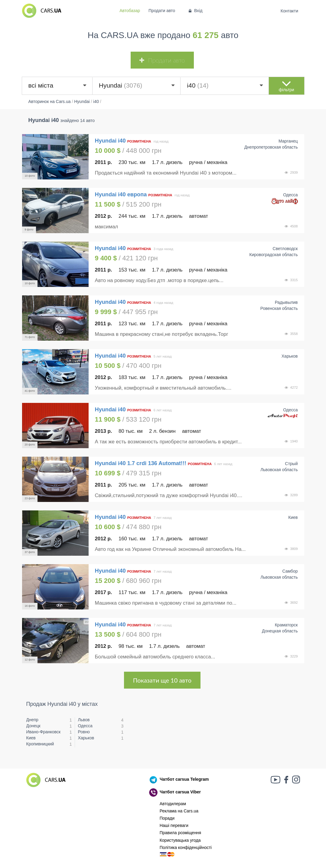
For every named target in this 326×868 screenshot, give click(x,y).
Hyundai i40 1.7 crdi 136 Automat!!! (141, 463)
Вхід (195, 11)
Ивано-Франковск (44, 732)
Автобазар (130, 11)
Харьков (86, 738)
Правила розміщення (181, 833)
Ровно (84, 732)
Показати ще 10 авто (162, 680)
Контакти (289, 11)
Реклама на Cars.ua (179, 811)
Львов (84, 720)
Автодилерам (173, 804)
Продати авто (162, 11)
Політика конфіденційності (186, 847)
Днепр (32, 720)
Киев (31, 738)
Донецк (33, 726)
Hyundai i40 (111, 141)
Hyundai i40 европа (121, 194)
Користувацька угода (180, 840)
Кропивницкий (40, 744)
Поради (167, 818)
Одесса (85, 726)
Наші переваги (174, 825)
